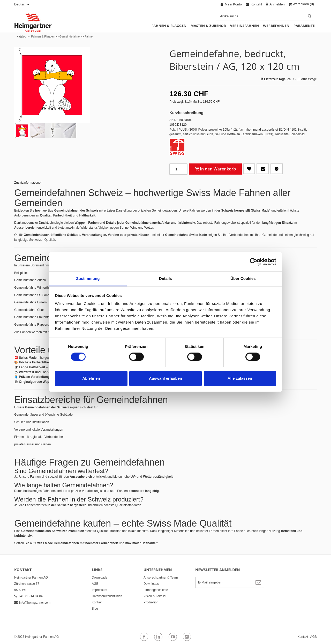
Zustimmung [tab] (88, 278)
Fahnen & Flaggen (43, 36)
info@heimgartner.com (32, 603)
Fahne (89, 36)
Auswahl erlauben (165, 378)
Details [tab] (165, 278)
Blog (95, 609)
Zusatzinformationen (28, 183)
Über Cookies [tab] (243, 278)
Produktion (151, 602)
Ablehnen (91, 378)
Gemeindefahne (70, 36)
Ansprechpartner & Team (161, 578)
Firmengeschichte (156, 590)
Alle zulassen (240, 378)
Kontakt (97, 602)
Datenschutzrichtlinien (107, 596)
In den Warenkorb (218, 169)
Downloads (99, 578)
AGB (95, 584)
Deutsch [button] (22, 4)
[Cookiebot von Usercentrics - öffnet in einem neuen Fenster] (254, 262)
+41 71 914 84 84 (28, 596)
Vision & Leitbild (155, 596)
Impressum (99, 590)
